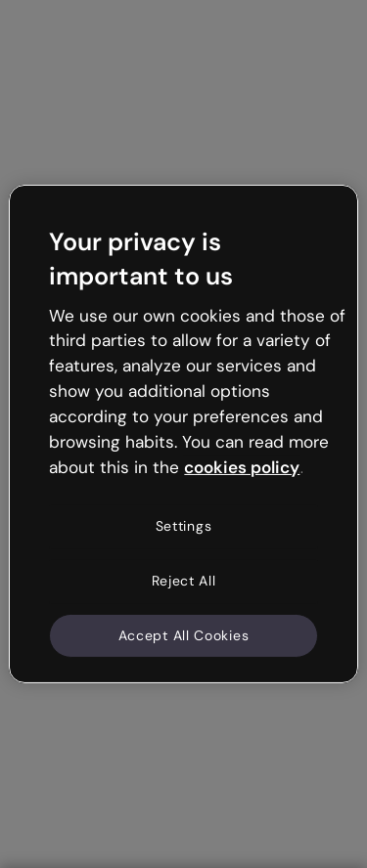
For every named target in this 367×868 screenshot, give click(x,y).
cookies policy (242, 466)
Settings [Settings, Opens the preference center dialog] (184, 526)
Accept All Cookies (184, 634)
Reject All (184, 581)
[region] (183, 434)
